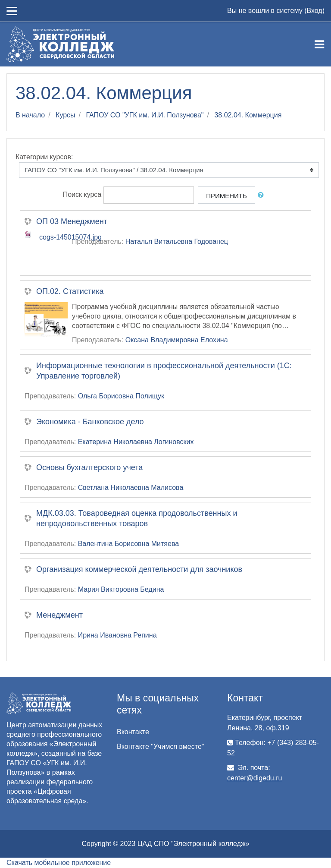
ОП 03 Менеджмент (72, 221)
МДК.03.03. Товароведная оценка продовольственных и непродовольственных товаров (137, 518)
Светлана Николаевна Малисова (131, 488)
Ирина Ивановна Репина (117, 635)
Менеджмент (59, 615)
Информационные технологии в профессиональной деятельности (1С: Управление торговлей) (164, 371)
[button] (262, 195)
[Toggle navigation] (319, 44)
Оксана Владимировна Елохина (177, 340)
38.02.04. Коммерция (248, 115)
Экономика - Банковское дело (90, 422)
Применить (226, 196)
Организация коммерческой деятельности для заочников (139, 569)
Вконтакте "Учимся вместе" (160, 746)
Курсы (66, 115)
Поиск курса (82, 195)
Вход (314, 11)
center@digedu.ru (254, 778)
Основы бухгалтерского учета (89, 467)
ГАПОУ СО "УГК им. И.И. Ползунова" (145, 115)
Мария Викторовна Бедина (121, 589)
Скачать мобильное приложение (59, 863)
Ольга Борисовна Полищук (121, 396)
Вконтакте (133, 732)
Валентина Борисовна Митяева (128, 544)
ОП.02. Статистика (70, 291)
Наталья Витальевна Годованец (177, 241)
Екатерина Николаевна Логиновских (136, 442)
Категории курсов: (44, 157)
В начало (30, 115)
